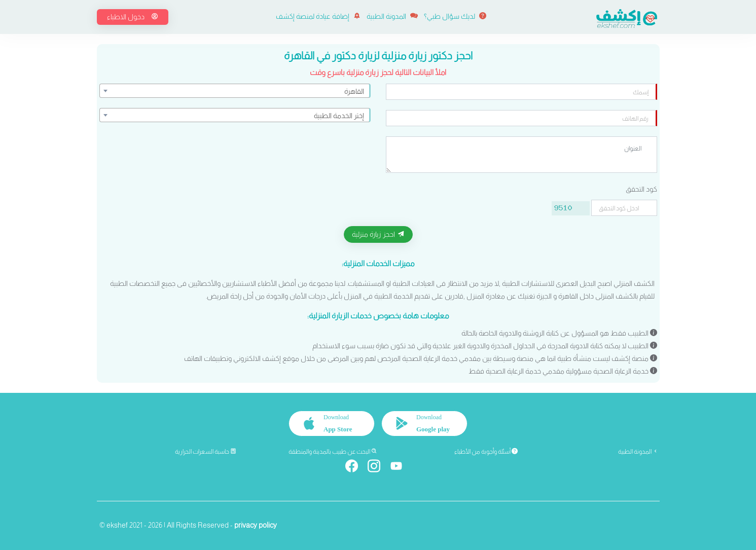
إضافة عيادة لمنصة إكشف (318, 16)
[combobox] (235, 91)
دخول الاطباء (133, 17)
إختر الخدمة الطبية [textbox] (339, 116)
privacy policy (256, 525)
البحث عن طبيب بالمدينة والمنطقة (333, 452)
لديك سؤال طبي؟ (455, 16)
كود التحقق (641, 189)
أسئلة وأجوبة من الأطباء (486, 452)
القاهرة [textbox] (354, 91)
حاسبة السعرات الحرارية (206, 452)
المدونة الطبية (392, 16)
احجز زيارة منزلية (378, 234)
